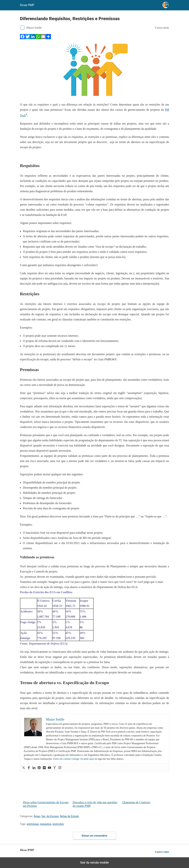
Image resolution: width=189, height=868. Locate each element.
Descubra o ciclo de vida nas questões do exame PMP (96, 790)
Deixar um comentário (94, 836)
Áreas (37, 816)
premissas (33, 824)
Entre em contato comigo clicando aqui (74, 759)
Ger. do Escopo (50, 816)
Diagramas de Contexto (146, 788)
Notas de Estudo (69, 816)
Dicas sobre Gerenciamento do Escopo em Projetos (46, 790)
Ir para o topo (162, 852)
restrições (58, 824)
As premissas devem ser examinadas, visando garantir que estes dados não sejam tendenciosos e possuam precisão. (88, 577)
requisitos (45, 824)
